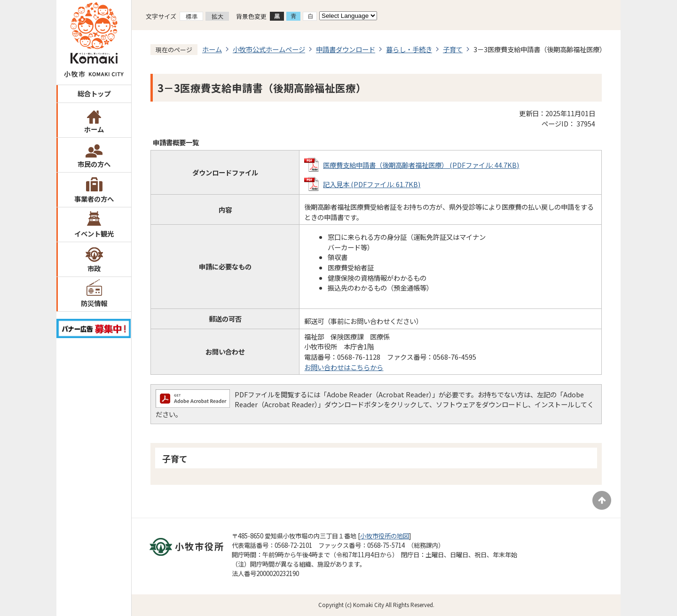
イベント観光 (94, 233)
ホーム (94, 129)
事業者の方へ (94, 199)
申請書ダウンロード (346, 49)
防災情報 (94, 303)
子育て (453, 49)
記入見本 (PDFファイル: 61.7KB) (372, 184)
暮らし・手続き (409, 49)
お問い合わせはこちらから (344, 367)
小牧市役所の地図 (385, 536)
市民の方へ (94, 164)
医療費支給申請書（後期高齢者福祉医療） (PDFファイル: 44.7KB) (421, 165)
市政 (94, 268)
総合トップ (94, 93)
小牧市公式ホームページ (269, 49)
